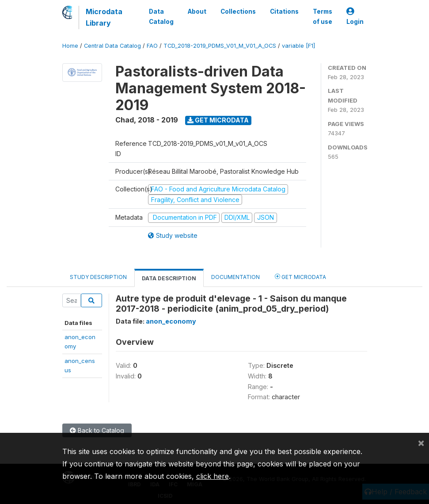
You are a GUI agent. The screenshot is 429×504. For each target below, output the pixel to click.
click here (213, 476)
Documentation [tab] (235, 277)
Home (70, 46)
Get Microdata (218, 120)
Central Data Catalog (112, 46)
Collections (238, 11)
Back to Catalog (97, 430)
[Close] (421, 443)
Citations (284, 11)
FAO (152, 46)
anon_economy (171, 321)
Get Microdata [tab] (300, 277)
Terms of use (323, 16)
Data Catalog (161, 16)
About (197, 11)
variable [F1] (298, 46)
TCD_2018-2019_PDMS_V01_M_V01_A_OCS (220, 46)
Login (355, 17)
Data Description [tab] (169, 278)
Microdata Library (104, 17)
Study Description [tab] (98, 277)
